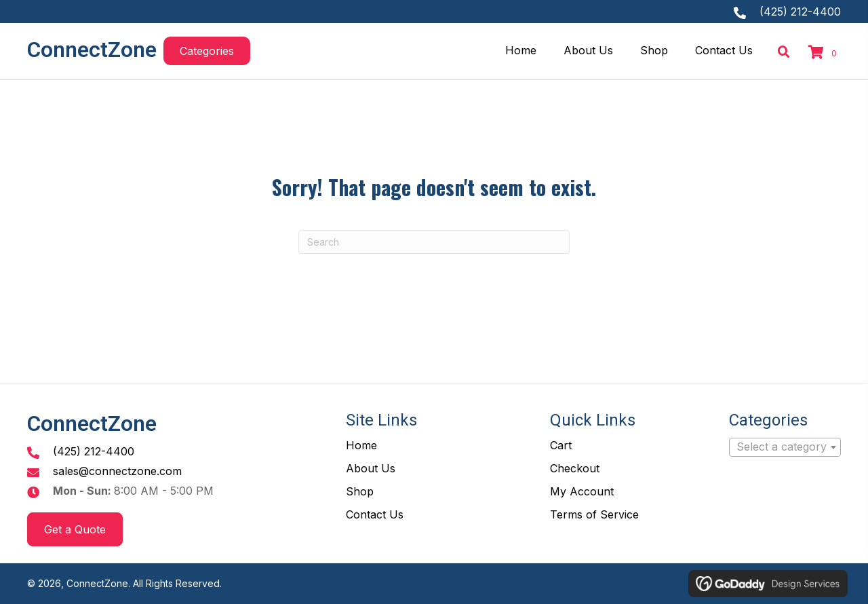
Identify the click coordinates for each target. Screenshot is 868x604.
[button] (207, 51)
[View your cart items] (825, 53)
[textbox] (785, 447)
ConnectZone (92, 50)
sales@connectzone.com (117, 471)
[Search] (434, 242)
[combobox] (785, 447)
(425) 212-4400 (800, 12)
